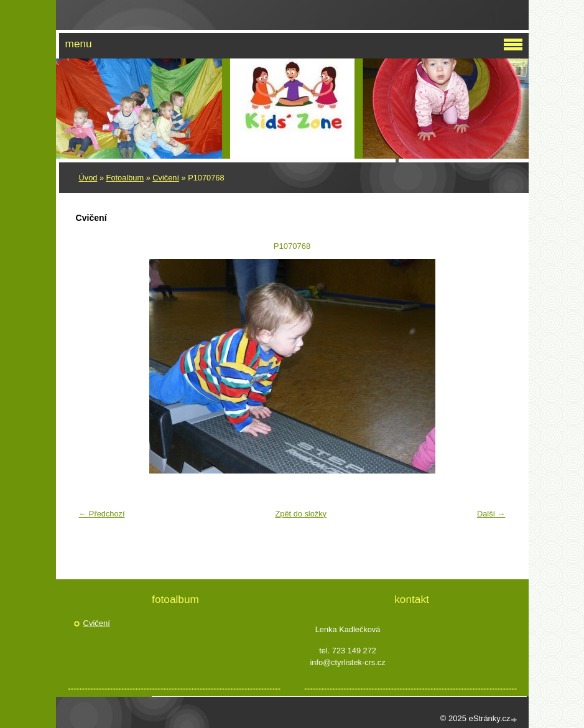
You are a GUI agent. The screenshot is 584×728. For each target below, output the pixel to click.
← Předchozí (102, 514)
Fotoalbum (125, 178)
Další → (491, 514)
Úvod (88, 178)
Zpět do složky (301, 514)
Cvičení (166, 178)
